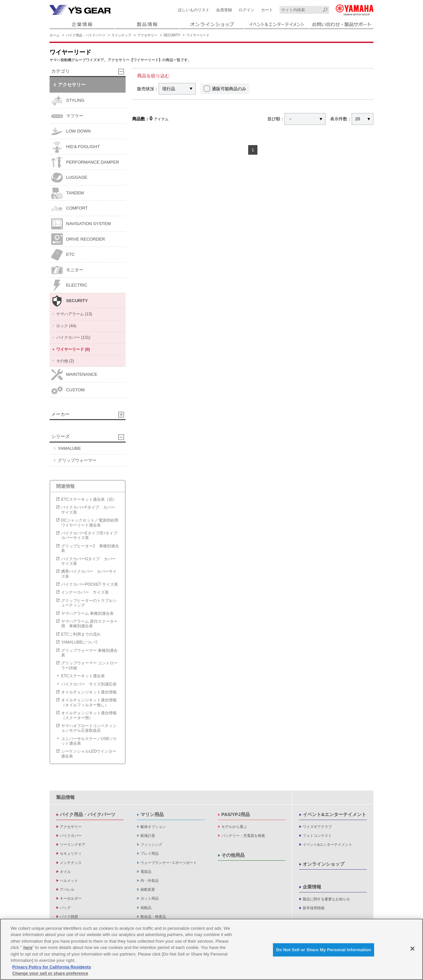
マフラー (67, 116)
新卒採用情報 (314, 908)
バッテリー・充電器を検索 (243, 836)
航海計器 (148, 836)
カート (267, 10)
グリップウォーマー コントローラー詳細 (89, 665)
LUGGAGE (69, 178)
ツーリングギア (73, 844)
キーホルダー (71, 898)
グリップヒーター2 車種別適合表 (90, 548)
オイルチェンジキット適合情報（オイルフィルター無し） (89, 702)
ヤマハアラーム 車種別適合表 (87, 613)
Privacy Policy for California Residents (52, 968)
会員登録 (224, 10)
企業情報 (312, 887)
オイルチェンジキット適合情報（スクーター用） (89, 715)
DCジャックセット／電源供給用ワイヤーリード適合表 (90, 523)
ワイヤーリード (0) (73, 349)
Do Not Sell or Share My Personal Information (324, 951)
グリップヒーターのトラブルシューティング (89, 603)
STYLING (68, 101)
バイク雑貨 (69, 917)
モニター (67, 270)
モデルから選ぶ (234, 827)
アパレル (67, 889)
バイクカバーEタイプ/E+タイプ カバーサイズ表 (91, 535)
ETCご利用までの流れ (81, 634)
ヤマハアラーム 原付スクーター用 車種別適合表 (89, 624)
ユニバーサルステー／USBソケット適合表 (89, 741)
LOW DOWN (71, 131)
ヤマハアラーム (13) (74, 314)
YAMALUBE (69, 448)
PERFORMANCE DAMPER (85, 162)
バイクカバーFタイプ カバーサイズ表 (88, 510)
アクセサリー (147, 35)
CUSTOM (68, 390)
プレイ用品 (150, 853)
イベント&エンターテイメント (334, 814)
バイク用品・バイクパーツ (86, 35)
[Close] (412, 950)
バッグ (65, 908)
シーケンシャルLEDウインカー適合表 (89, 754)
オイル (65, 872)
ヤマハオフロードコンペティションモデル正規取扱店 (89, 728)
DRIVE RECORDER (78, 239)
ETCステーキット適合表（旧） (89, 499)
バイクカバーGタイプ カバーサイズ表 (88, 561)
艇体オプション (153, 827)
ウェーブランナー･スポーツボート (169, 863)
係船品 (146, 908)
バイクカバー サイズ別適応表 (89, 684)
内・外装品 (150, 881)
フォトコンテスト (317, 836)
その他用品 (233, 855)
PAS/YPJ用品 (236, 814)
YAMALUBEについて (80, 642)
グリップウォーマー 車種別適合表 (89, 653)
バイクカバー (71, 836)
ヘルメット (69, 881)
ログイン (247, 10)
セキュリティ (71, 853)
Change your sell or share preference (50, 974)
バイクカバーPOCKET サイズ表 (90, 584)
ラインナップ (121, 35)
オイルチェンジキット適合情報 (89, 692)
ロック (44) (66, 326)
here (28, 948)
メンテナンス (71, 863)
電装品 (146, 872)
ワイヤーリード (198, 35)
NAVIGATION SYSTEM (81, 224)
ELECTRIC (69, 285)
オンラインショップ (324, 864)
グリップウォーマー (77, 460)
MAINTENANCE (74, 375)
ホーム (55, 35)
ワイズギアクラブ (317, 827)
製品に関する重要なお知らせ (326, 899)
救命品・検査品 (153, 917)
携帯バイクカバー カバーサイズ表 (89, 574)
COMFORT (69, 208)
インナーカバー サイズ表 (85, 592)
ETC (63, 255)
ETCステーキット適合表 (83, 676)
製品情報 (65, 797)
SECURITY (172, 35)
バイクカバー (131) (73, 337)
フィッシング (151, 844)
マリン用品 (152, 814)
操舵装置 (148, 889)
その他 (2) (65, 361)
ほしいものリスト (194, 10)
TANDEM (68, 193)
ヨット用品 (150, 898)
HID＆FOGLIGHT (76, 147)
